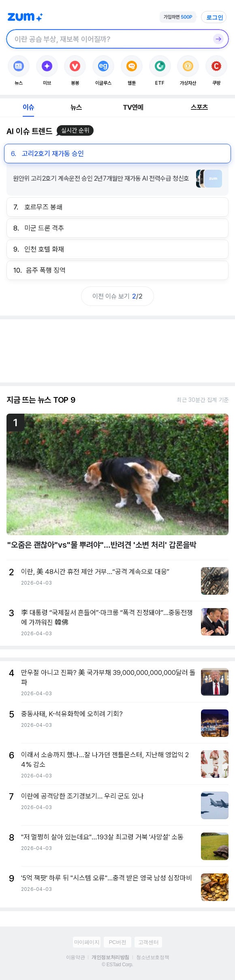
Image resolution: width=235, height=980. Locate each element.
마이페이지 (87, 942)
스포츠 (200, 107)
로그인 (215, 17)
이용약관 (75, 957)
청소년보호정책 (153, 957)
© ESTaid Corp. (117, 965)
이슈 (28, 107)
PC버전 (117, 942)
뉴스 (76, 107)
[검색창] (107, 39)
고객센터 (148, 942)
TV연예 (133, 107)
